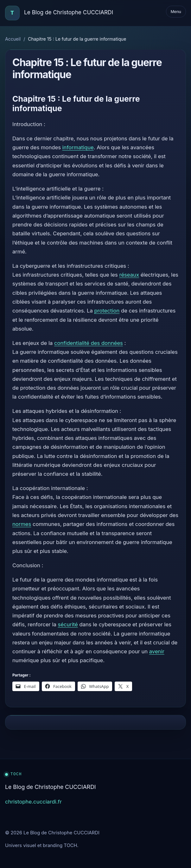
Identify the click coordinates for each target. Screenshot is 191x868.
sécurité (68, 624)
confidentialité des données (89, 343)
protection (107, 311)
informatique (78, 147)
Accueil (13, 39)
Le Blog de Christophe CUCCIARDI (69, 12)
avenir (157, 651)
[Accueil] (12, 13)
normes (22, 524)
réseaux (129, 275)
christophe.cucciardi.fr (33, 802)
